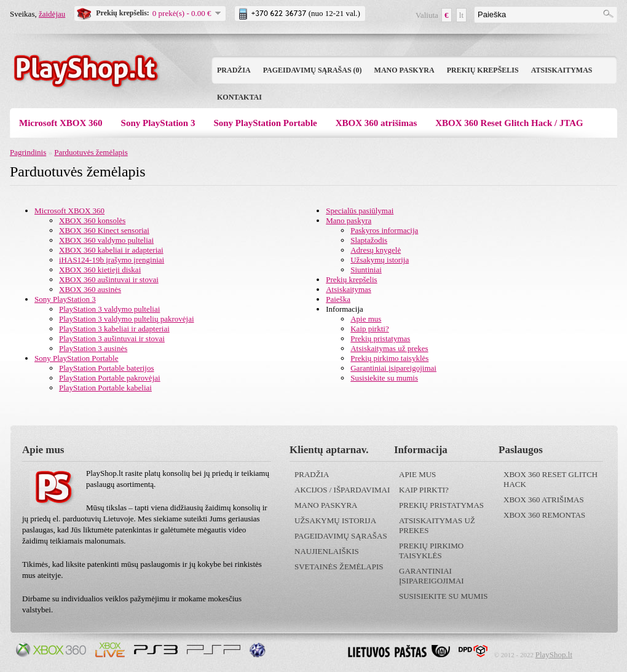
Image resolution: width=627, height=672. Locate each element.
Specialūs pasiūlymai (360, 211)
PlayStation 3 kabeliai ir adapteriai (114, 329)
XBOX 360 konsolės (92, 220)
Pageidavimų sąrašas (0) (313, 70)
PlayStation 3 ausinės (93, 348)
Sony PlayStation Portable (265, 123)
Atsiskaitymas (562, 70)
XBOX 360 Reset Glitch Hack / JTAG (509, 123)
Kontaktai (239, 97)
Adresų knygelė (376, 250)
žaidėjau (52, 14)
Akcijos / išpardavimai (342, 490)
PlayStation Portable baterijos (107, 368)
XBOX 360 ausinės (90, 289)
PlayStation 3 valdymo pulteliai (109, 309)
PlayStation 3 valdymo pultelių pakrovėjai (127, 319)
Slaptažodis (369, 240)
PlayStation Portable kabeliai (105, 388)
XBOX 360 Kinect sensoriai (104, 230)
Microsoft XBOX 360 (61, 123)
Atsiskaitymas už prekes (389, 348)
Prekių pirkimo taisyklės (389, 358)
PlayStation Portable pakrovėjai (110, 378)
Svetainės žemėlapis (339, 567)
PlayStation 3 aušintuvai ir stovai (112, 338)
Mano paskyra (404, 70)
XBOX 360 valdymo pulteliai (106, 240)
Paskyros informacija (384, 230)
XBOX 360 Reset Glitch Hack (550, 479)
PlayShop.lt (554, 654)
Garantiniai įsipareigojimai (393, 368)
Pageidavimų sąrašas (341, 536)
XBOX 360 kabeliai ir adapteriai (111, 250)
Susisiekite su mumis (384, 378)
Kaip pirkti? (369, 329)
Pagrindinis (28, 152)
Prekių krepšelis (483, 70)
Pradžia (234, 70)
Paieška (338, 299)
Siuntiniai (366, 270)
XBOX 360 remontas (544, 515)
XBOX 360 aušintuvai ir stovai (109, 279)
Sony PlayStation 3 (158, 123)
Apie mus (366, 319)
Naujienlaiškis (327, 551)
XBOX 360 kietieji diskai (100, 270)
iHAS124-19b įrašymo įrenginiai (112, 260)
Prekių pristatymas (380, 338)
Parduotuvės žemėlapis (91, 152)
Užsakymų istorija (380, 260)
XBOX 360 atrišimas (377, 123)
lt (461, 15)
